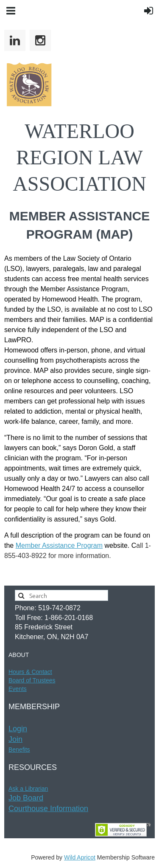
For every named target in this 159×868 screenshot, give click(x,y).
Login (18, 729)
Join (15, 739)
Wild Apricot (80, 857)
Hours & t (30, 672)
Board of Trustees (32, 680)
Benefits (19, 750)
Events (18, 689)
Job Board (26, 798)
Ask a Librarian (28, 789)
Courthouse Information (48, 809)
